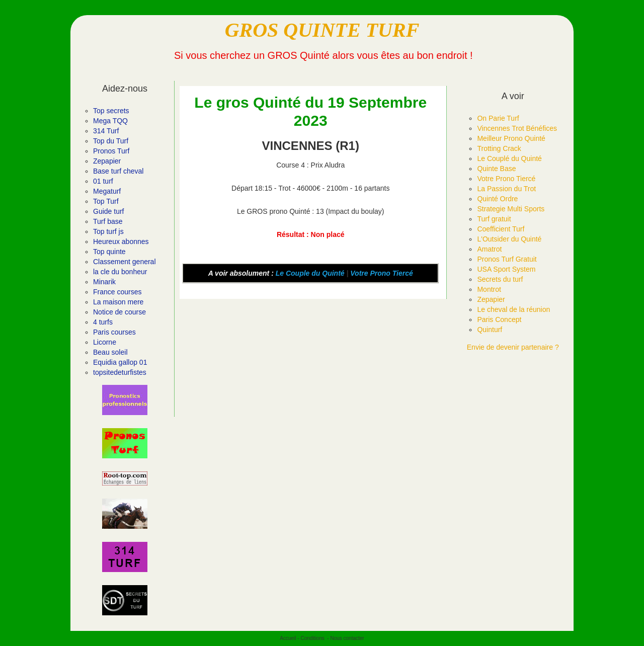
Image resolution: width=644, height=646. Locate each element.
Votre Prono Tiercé (381, 273)
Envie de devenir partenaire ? (513, 347)
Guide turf (108, 211)
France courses (117, 292)
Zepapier (107, 161)
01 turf (103, 181)
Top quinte (109, 252)
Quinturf (490, 330)
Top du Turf (111, 141)
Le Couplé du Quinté (509, 158)
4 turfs (103, 322)
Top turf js (108, 231)
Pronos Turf (111, 151)
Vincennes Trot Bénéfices (517, 128)
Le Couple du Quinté (310, 273)
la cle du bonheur (120, 272)
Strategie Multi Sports (511, 209)
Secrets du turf (500, 279)
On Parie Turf (498, 118)
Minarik (104, 282)
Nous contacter (347, 638)
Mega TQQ (110, 121)
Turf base (108, 221)
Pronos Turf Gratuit (507, 259)
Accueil (288, 638)
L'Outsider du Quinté (509, 239)
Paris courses (114, 332)
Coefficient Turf (501, 229)
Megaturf (107, 191)
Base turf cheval (118, 171)
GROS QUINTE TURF (322, 30)
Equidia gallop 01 (120, 362)
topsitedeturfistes (120, 372)
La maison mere (118, 302)
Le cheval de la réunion (513, 309)
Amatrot (489, 249)
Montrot (489, 289)
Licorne (105, 342)
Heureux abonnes (121, 241)
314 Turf (106, 131)
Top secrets (111, 111)
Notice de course (119, 312)
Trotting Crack (499, 148)
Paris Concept (499, 319)
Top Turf (106, 201)
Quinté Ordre (497, 199)
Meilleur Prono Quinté (511, 138)
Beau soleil (110, 352)
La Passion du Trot (506, 189)
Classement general (125, 262)
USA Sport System (506, 269)
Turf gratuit (494, 219)
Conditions (312, 638)
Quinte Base (496, 169)
